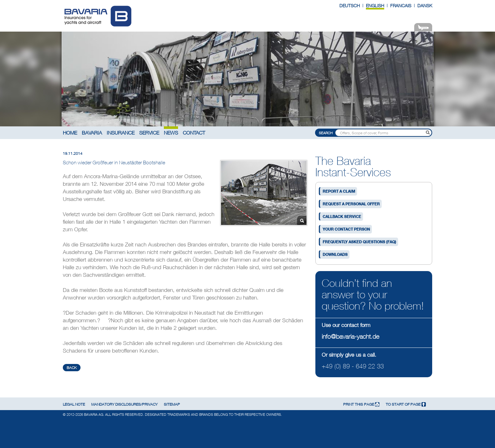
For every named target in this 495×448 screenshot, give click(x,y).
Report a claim (339, 191)
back (72, 368)
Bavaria (92, 133)
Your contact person (346, 229)
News (171, 133)
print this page (361, 404)
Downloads (335, 254)
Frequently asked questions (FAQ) (359, 242)
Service (149, 133)
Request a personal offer (351, 204)
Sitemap (172, 404)
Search (326, 133)
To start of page (406, 404)
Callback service (342, 217)
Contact (194, 133)
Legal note (74, 404)
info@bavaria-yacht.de (350, 336)
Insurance (121, 133)
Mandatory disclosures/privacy (124, 404)
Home (70, 133)
